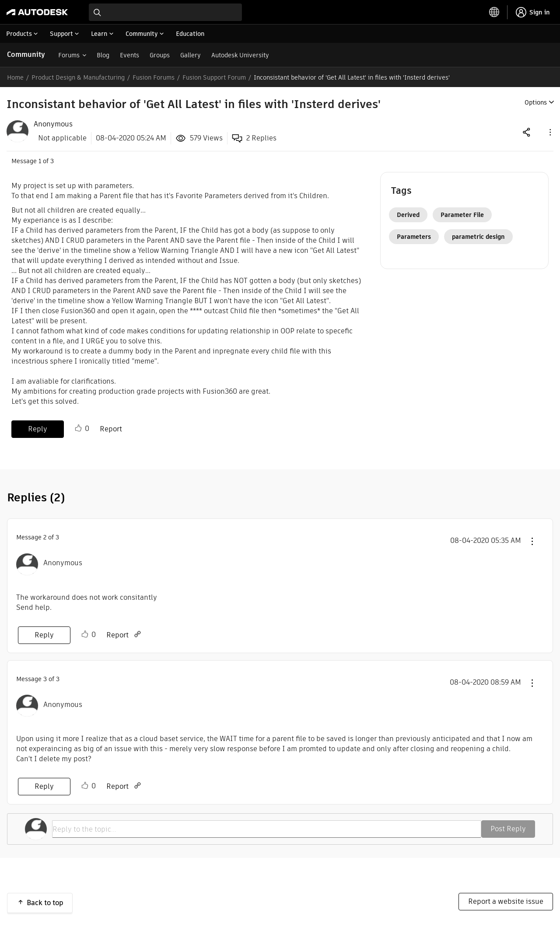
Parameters (414, 237)
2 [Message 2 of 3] (45, 537)
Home (15, 77)
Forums (69, 55)
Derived (408, 215)
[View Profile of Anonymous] (53, 124)
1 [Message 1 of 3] (40, 161)
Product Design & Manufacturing (78, 77)
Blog (103, 55)
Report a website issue (506, 901)
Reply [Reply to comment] (44, 635)
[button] (549, 132)
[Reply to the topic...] (267, 829)
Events (129, 55)
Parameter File (462, 215)
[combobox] (165, 12)
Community (26, 54)
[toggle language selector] (494, 12)
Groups (160, 55)
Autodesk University (240, 55)
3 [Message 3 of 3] (45, 679)
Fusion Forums (154, 77)
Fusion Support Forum (214, 77)
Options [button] (536, 102)
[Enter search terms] (165, 12)
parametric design (478, 237)
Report (111, 429)
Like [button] (78, 428)
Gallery (191, 55)
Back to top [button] (45, 903)
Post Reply (508, 829)
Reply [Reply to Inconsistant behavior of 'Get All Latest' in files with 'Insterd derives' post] (38, 429)
